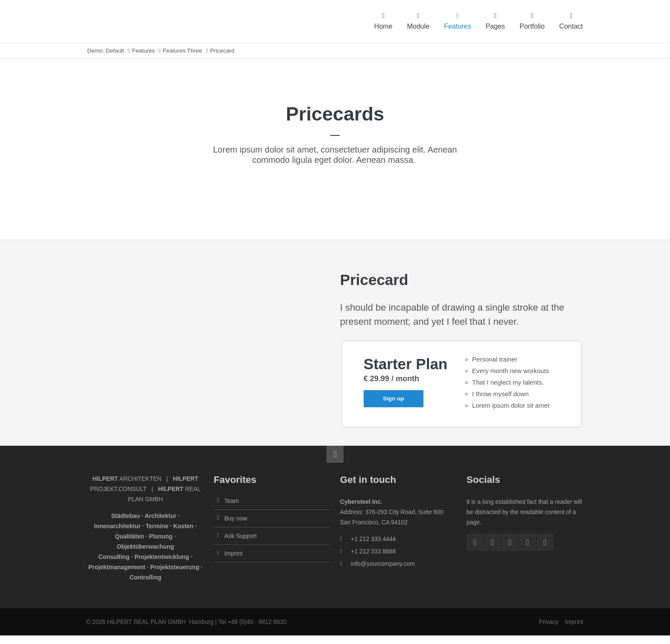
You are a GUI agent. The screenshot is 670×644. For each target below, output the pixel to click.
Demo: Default (106, 51)
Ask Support (241, 536)
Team (232, 501)
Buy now (236, 518)
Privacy (549, 622)
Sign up (394, 398)
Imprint (234, 553)
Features (143, 51)
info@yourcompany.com (383, 564)
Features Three (182, 51)
